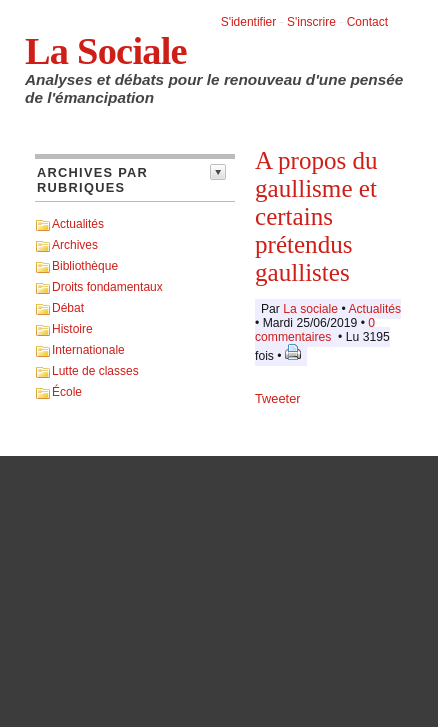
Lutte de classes (95, 371)
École (67, 392)
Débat (68, 308)
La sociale (310, 309)
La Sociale (106, 51)
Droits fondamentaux (107, 287)
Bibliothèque (85, 266)
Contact (367, 22)
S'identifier (249, 22)
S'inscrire (311, 22)
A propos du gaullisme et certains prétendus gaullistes (316, 216)
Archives (75, 245)
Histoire (72, 329)
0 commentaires (315, 330)
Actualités (78, 224)
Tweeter (278, 398)
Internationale (88, 350)
